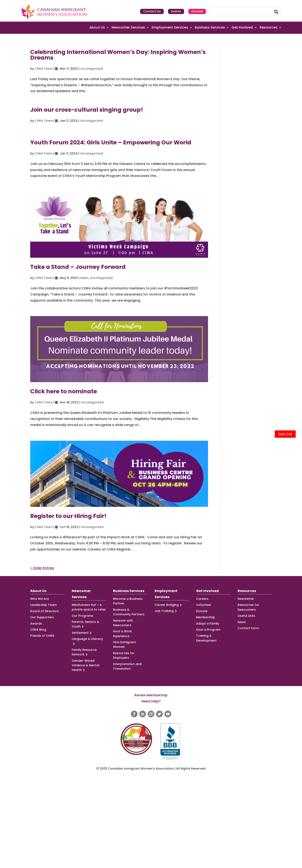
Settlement (82, 633)
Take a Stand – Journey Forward (78, 267)
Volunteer (204, 605)
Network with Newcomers (123, 623)
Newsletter (246, 599)
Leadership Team (43, 605)
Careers (202, 599)
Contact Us (152, 11)
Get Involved (242, 28)
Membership (206, 617)
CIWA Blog (38, 630)
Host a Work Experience (122, 634)
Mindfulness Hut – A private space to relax (89, 607)
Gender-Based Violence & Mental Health (86, 665)
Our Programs (83, 616)
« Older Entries (42, 568)
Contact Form (248, 628)
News (84, 278)
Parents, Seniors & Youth (85, 624)
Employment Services (170, 28)
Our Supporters (42, 617)
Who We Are (40, 599)
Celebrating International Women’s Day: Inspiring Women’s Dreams (118, 55)
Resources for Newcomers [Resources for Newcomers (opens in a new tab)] (248, 607)
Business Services (210, 28)
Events (176, 11)
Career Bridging (169, 605)
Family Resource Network (84, 652)
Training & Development (206, 638)
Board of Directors (44, 611)
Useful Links (246, 616)
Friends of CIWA (42, 636)
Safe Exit (285, 434)
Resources (269, 28)
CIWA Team (44, 69)
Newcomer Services (128, 28)
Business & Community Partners (129, 612)
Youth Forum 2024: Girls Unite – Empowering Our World (111, 142)
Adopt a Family (208, 624)
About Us (97, 28)
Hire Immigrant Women (124, 644)
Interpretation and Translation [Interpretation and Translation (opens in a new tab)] (127, 666)
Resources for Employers (124, 655)
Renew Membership (151, 695)
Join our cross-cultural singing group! (87, 110)
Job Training (166, 611)
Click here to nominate (64, 391)
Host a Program (208, 630)
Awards (36, 624)
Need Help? (151, 701)
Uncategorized (92, 69)
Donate (197, 11)
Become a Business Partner (128, 601)
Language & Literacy (87, 641)
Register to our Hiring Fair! (68, 516)
